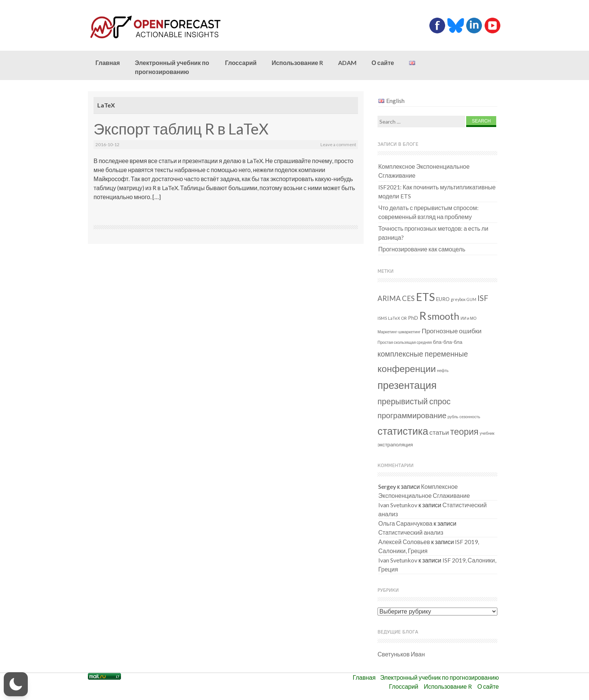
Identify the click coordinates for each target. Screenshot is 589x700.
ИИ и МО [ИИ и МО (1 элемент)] (468, 318)
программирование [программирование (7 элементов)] (412, 415)
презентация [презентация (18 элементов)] (407, 385)
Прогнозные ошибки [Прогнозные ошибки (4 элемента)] (452, 331)
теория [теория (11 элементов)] (464, 431)
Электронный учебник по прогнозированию (172, 67)
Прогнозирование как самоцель (422, 249)
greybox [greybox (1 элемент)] (458, 299)
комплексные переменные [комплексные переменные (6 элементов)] (423, 354)
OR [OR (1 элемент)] (404, 318)
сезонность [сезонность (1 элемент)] (470, 417)
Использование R (297, 63)
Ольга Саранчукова (405, 523)
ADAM (347, 63)
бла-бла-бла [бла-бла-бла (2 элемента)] (448, 342)
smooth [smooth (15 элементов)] (443, 316)
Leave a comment (338, 144)
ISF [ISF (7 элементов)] (483, 298)
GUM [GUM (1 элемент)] (471, 299)
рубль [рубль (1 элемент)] (453, 417)
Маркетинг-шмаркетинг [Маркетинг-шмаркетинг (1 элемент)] (399, 332)
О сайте (383, 63)
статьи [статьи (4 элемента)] (439, 432)
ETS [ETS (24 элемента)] (425, 297)
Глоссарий (241, 63)
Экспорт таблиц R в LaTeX (181, 129)
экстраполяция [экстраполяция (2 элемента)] (395, 444)
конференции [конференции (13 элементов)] (407, 368)
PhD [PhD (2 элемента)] (413, 318)
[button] (16, 684)
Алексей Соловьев (404, 542)
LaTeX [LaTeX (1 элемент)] (394, 318)
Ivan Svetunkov (398, 505)
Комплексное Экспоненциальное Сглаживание (424, 171)
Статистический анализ (411, 532)
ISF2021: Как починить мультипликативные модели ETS (437, 191)
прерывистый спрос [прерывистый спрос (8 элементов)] (414, 401)
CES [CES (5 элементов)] (408, 298)
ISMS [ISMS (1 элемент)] (382, 318)
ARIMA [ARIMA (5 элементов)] (389, 298)
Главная (108, 63)
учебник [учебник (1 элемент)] (487, 433)
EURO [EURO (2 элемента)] (443, 299)
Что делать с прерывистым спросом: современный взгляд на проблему (428, 212)
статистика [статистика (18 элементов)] (403, 431)
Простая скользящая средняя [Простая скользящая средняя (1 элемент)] (405, 342)
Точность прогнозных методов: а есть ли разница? (433, 233)
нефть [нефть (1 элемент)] (443, 370)
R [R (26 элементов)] (423, 315)
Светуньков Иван (401, 654)
